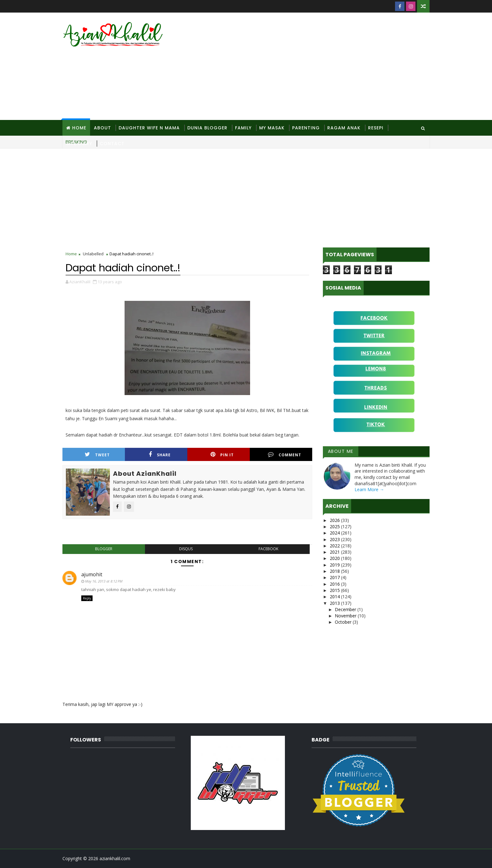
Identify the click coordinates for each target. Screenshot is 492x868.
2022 (335, 546)
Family (243, 128)
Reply (87, 598)
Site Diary (79, 144)
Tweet (97, 455)
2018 (335, 571)
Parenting (306, 128)
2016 (335, 584)
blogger (104, 549)
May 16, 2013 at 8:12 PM (104, 581)
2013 (335, 603)
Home (79, 128)
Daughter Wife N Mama (149, 128)
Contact (112, 144)
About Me (341, 451)
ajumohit (92, 574)
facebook (268, 549)
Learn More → (369, 489)
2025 (335, 526)
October (344, 622)
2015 (335, 590)
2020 (335, 558)
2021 (335, 552)
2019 (335, 565)
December (346, 609)
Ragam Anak (344, 128)
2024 (335, 533)
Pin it (222, 455)
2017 (335, 577)
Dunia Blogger (207, 128)
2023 (335, 539)
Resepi (376, 128)
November (346, 616)
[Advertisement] (315, 67)
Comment (285, 455)
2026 (335, 520)
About (102, 128)
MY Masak (272, 128)
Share (160, 455)
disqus (186, 549)
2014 (335, 597)
